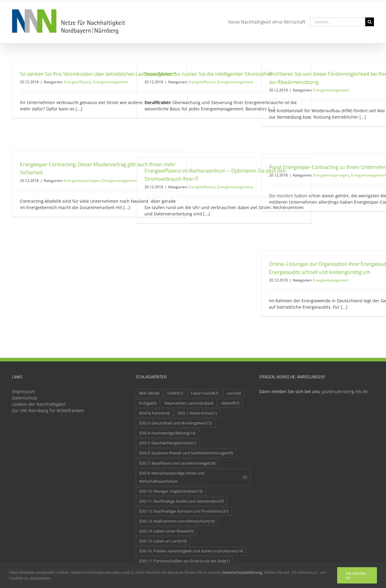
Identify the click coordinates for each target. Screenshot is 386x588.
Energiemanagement (111, 82)
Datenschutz (25, 398)
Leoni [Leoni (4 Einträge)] (234, 393)
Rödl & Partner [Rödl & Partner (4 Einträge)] (154, 413)
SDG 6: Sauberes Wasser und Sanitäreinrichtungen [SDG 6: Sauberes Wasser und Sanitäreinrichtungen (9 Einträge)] (186, 453)
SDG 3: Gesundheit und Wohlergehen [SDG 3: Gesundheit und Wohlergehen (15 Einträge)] (176, 423)
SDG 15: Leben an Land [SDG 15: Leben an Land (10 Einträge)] (163, 541)
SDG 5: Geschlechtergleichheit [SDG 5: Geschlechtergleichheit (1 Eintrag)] (168, 443)
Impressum (24, 391)
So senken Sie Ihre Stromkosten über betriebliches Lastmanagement (98, 74)
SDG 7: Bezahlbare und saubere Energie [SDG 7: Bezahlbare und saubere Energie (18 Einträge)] (177, 463)
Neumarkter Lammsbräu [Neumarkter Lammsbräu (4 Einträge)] (189, 403)
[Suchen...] (338, 22)
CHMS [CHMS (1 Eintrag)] (175, 393)
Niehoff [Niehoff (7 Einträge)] (230, 403)
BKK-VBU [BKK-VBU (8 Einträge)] (149, 393)
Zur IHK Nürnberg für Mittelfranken (48, 410)
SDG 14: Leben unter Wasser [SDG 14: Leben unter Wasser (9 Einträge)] (166, 531)
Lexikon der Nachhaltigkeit (39, 404)
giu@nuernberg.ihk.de (345, 391)
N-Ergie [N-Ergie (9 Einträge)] (148, 403)
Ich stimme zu (356, 575)
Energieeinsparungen (82, 181)
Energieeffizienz (78, 82)
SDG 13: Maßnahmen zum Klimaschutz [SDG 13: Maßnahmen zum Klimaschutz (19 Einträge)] (177, 521)
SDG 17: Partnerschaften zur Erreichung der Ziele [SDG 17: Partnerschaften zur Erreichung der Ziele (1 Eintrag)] (184, 561)
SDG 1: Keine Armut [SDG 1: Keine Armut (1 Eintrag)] (197, 413)
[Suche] (370, 22)
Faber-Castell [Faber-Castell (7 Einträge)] (205, 393)
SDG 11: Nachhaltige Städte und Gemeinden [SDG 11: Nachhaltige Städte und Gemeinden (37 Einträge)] (182, 501)
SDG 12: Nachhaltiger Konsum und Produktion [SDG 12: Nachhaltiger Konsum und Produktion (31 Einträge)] (184, 511)
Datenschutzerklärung (242, 572)
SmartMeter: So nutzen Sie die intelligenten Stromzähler (209, 74)
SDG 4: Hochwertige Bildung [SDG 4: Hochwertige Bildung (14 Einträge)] (167, 433)
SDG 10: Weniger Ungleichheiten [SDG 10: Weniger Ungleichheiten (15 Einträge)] (171, 491)
